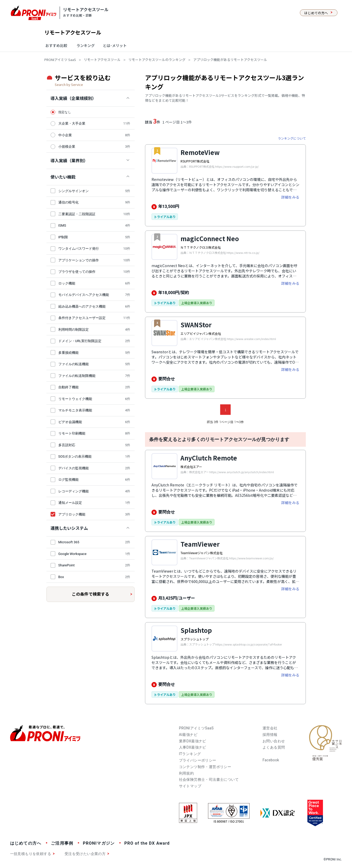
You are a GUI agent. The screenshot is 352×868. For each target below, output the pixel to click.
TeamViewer (200, 544)
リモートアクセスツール (102, 60)
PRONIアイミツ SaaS (60, 60)
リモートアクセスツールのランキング (157, 60)
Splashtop (196, 630)
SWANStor (196, 325)
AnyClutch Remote (209, 458)
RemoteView (200, 152)
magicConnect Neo (210, 238)
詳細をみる (290, 197)
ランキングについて (292, 138)
